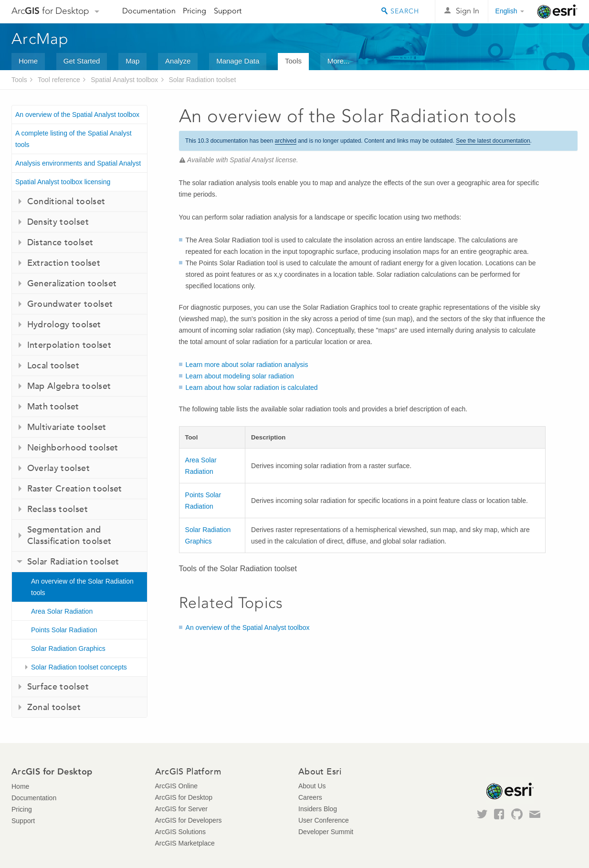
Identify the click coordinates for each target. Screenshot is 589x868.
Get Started (82, 61)
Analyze (178, 61)
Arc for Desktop (50, 11)
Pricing (195, 11)
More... (339, 61)
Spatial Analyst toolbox (124, 80)
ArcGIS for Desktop (184, 797)
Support (228, 11)
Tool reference (59, 80)
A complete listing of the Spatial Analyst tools (74, 139)
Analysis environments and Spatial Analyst (78, 163)
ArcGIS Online (176, 786)
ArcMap (40, 39)
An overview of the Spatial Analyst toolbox (77, 115)
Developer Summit (326, 832)
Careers (310, 797)
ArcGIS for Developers (189, 820)
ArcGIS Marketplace (185, 843)
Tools (293, 61)
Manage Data (238, 61)
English (506, 11)
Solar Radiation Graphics (68, 648)
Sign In (468, 11)
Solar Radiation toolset (202, 80)
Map (132, 61)
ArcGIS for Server (181, 809)
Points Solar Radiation (64, 630)
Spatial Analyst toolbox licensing (63, 182)
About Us (312, 786)
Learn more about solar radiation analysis (247, 365)
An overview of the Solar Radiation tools (82, 587)
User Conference (324, 820)
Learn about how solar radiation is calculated (252, 387)
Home (28, 61)
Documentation (149, 11)
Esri (557, 11)
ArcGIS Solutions (181, 832)
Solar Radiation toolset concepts (79, 667)
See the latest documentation (493, 141)
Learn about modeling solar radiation (240, 376)
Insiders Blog (318, 809)
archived (286, 141)
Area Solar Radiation (62, 611)
